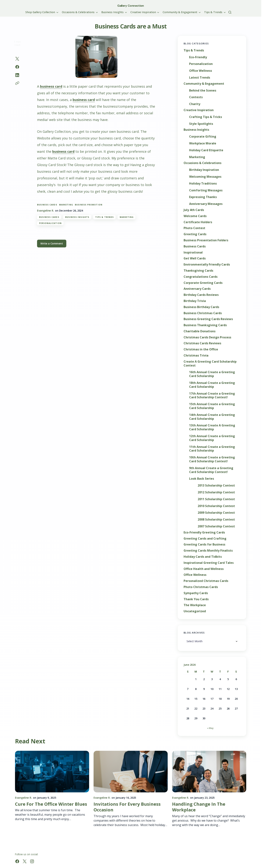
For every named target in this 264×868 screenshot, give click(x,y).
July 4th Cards (194, 210)
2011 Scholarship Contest (216, 499)
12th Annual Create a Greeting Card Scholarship (212, 438)
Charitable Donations (200, 331)
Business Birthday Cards (201, 307)
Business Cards (49, 217)
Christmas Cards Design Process (207, 337)
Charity (195, 104)
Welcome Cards (195, 216)
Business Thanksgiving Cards (205, 325)
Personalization (50, 223)
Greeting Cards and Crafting (205, 539)
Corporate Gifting (203, 137)
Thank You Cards (196, 599)
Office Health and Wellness (204, 569)
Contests (196, 97)
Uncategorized (195, 611)
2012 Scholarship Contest (216, 492)
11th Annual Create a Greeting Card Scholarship (212, 449)
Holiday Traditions (203, 184)
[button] (230, 12)
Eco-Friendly (198, 57)
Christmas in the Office (201, 349)
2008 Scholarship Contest (216, 520)
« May (210, 728)
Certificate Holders (198, 222)
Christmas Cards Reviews (202, 343)
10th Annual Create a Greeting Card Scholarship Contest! (212, 459)
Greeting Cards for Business (204, 544)
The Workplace (195, 605)
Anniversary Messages (206, 204)
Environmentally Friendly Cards (207, 265)
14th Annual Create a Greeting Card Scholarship (212, 417)
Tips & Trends (104, 217)
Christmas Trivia (196, 356)
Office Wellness (201, 71)
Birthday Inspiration (204, 170)
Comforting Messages (206, 190)
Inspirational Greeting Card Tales (209, 563)
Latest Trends (200, 78)
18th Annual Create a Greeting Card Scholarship (212, 385)
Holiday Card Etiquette (206, 150)
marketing (66, 205)
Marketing (127, 217)
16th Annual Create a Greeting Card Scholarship (212, 374)
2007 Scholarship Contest (216, 526)
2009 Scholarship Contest (216, 513)
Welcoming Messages (205, 177)
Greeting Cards (195, 234)
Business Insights (77, 217)
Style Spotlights (201, 124)
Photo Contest (194, 228)
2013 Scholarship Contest (216, 485)
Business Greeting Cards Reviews (208, 319)
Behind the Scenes (203, 91)
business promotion (89, 205)
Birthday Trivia (195, 301)
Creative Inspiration (199, 110)
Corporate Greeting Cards (203, 283)
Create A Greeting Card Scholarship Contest (210, 364)
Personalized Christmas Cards (206, 581)
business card (51, 86)
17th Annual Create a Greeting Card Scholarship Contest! (212, 396)
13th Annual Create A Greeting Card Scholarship (212, 427)
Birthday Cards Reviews (201, 295)
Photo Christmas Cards (201, 587)
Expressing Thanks (203, 197)
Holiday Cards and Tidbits (203, 557)
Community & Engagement (204, 84)
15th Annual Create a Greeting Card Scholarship (212, 406)
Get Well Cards (195, 258)
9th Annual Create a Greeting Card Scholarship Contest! (211, 470)
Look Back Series (202, 479)
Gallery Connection (131, 6)
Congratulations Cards (201, 277)
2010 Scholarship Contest (216, 506)
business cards (47, 205)
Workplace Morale (203, 143)
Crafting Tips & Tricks (206, 117)
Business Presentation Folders (206, 240)
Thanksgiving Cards (198, 271)
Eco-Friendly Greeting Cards (204, 532)
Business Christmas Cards (203, 313)
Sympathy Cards (196, 593)
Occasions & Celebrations (202, 163)
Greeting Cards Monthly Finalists (208, 551)
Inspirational (193, 253)
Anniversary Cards (197, 289)
